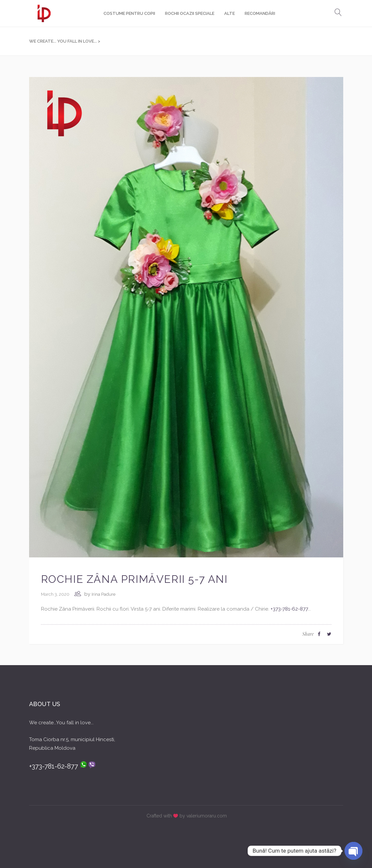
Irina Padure (103, 594)
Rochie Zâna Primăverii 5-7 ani (134, 579)
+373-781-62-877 (289, 609)
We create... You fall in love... (63, 41)
